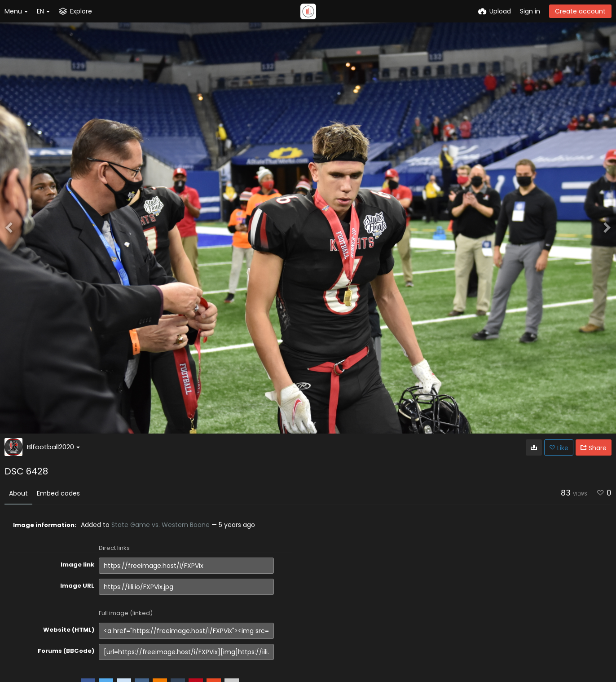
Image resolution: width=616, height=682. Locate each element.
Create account (580, 11)
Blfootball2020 (53, 447)
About (18, 493)
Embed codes (58, 493)
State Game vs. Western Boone (161, 525)
